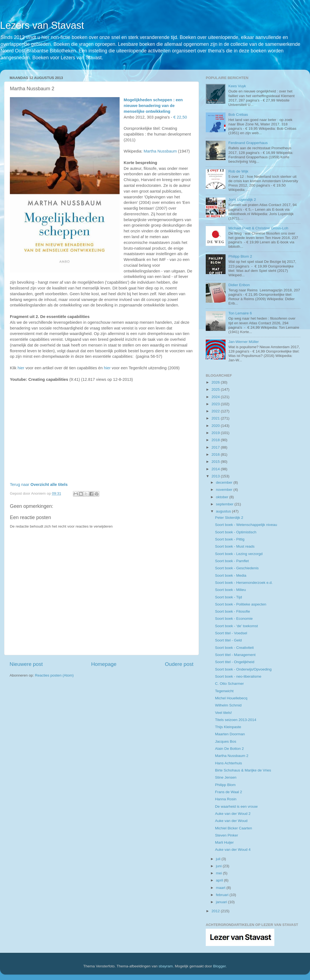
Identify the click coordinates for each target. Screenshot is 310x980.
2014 (216, 469)
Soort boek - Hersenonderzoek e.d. (244, 583)
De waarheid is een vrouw (236, 806)
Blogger (219, 966)
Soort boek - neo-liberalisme (238, 676)
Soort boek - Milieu (231, 590)
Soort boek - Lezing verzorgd (239, 554)
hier (21, 368)
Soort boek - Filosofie (233, 611)
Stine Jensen (226, 777)
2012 (216, 911)
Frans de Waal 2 (229, 792)
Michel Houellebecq (231, 698)
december (225, 482)
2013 (216, 476)
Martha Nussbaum (160, 151)
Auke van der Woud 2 (233, 814)
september (225, 504)
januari (222, 902)
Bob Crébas (238, 115)
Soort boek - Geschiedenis (237, 568)
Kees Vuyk (237, 86)
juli (219, 859)
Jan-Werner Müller (243, 342)
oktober (223, 497)
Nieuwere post (26, 664)
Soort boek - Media (231, 575)
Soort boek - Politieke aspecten (241, 604)
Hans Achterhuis (229, 763)
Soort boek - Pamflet (232, 561)
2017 (216, 447)
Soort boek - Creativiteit (234, 648)
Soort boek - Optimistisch (236, 532)
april (220, 880)
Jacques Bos (226, 741)
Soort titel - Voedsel (231, 633)
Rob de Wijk (238, 171)
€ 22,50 (180, 117)
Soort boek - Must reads (235, 546)
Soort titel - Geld (229, 640)
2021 (216, 418)
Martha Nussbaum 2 (232, 756)
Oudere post (179, 664)
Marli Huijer (224, 842)
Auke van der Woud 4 (233, 850)
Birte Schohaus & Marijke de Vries (243, 770)
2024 (216, 397)
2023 (216, 404)
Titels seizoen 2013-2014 (236, 720)
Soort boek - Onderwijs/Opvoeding (243, 669)
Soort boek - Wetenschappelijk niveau (246, 525)
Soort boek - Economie (234, 619)
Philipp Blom (225, 785)
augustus (224, 511)
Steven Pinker (227, 835)
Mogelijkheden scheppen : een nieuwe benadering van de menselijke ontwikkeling (153, 106)
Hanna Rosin (226, 799)
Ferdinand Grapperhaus (248, 143)
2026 (216, 382)
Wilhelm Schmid (228, 705)
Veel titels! (224, 713)
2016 (216, 454)
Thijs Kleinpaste (228, 727)
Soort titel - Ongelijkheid (235, 662)
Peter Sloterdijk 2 (229, 518)
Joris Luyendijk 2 (242, 200)
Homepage (104, 664)
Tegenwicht (224, 691)
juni (219, 866)
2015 (216, 462)
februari (223, 895)
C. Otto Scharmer (229, 684)
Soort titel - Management (235, 655)
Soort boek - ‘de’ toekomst (236, 626)
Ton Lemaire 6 (240, 313)
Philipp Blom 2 (240, 256)
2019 (216, 433)
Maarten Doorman (230, 734)
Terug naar (39, 485)
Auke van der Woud (231, 821)
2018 (216, 440)
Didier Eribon (239, 285)
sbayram (166, 966)
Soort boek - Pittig (230, 539)
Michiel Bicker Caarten (234, 828)
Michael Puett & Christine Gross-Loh (258, 228)
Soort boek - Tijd (229, 597)
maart (221, 888)
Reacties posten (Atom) (54, 675)
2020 (216, 426)
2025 (216, 389)
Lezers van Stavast (42, 25)
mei (219, 873)
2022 (216, 411)
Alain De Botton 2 (229, 749)
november (225, 490)
